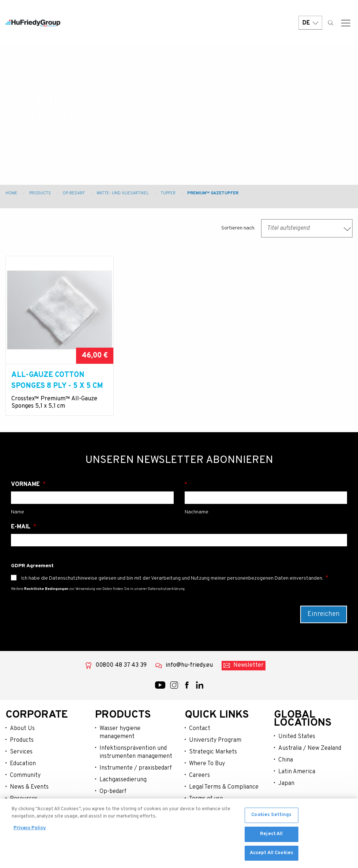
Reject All (271, 836)
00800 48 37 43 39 (121, 665)
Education (23, 764)
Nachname (266, 484)
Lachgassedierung (123, 780)
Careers (199, 775)
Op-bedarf (113, 792)
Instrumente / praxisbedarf (136, 768)
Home (12, 193)
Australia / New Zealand (310, 748)
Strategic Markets (213, 752)
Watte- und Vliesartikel (123, 193)
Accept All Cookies (272, 855)
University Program (215, 740)
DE (310, 23)
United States (297, 737)
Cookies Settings (271, 817)
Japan (286, 783)
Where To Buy (207, 764)
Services (21, 752)
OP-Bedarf (74, 193)
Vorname (26, 484)
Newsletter (248, 665)
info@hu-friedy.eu (189, 665)
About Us (22, 729)
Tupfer (168, 193)
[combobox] (307, 228)
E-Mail (21, 527)
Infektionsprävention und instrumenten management (136, 752)
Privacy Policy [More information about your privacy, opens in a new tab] (30, 830)
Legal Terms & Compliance (224, 787)
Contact (200, 729)
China (286, 760)
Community (25, 775)
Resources (24, 799)
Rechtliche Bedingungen (46, 589)
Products (40, 193)
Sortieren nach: (238, 228)
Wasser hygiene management (120, 733)
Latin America (297, 772)
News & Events (29, 787)
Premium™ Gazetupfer (213, 193)
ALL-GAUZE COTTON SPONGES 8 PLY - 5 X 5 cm (57, 381)
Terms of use (206, 799)
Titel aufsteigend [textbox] (288, 228)
